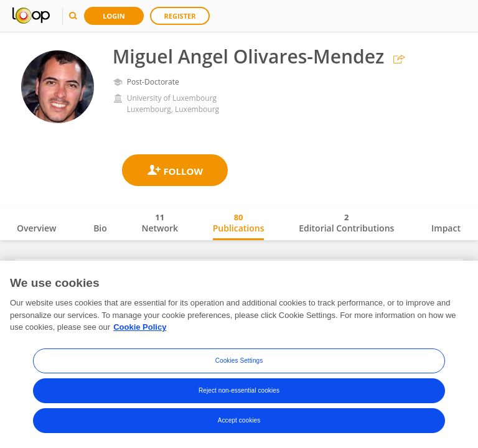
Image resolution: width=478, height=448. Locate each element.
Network (160, 223)
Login (114, 16)
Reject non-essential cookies (239, 392)
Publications (239, 223)
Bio (100, 228)
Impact (446, 228)
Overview (36, 228)
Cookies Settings (239, 362)
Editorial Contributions (346, 223)
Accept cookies (239, 422)
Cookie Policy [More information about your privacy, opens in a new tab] (140, 328)
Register (180, 16)
